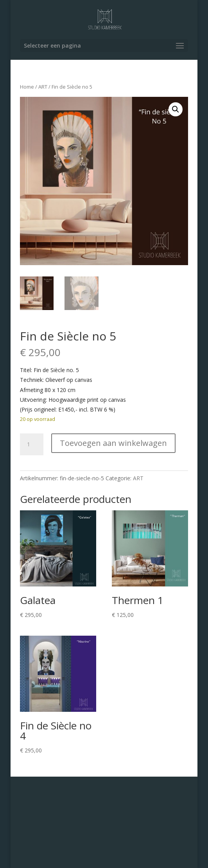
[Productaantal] (32, 444)
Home (27, 87)
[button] (176, 109)
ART (43, 87)
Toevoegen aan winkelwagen (113, 443)
